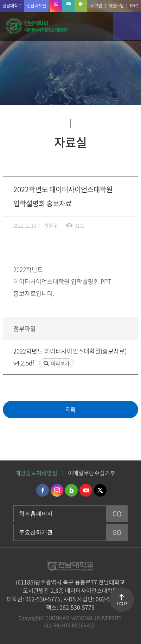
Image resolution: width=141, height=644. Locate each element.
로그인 (97, 6)
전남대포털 (36, 6)
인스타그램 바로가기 (57, 490)
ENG (134, 6)
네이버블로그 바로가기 (71, 490)
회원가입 (116, 6)
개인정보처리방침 (36, 473)
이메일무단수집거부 (92, 473)
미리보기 (60, 363)
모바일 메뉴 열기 (127, 26)
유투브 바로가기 (86, 490)
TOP (122, 604)
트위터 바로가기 (100, 490)
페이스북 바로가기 (43, 490)
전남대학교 (12, 6)
